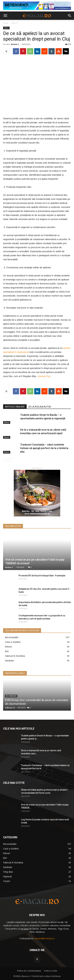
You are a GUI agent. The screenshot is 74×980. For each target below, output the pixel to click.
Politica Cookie (51, 971)
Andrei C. (15, 44)
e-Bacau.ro (10, 708)
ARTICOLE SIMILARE (15, 407)
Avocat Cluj (44, 376)
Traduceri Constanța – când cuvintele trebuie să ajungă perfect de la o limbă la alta (44, 448)
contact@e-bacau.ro (44, 938)
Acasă (6, 23)
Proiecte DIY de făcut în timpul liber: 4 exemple (42, 576)
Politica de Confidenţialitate (29, 971)
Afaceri (14, 23)
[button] (70, 16)
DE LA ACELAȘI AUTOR (40, 407)
